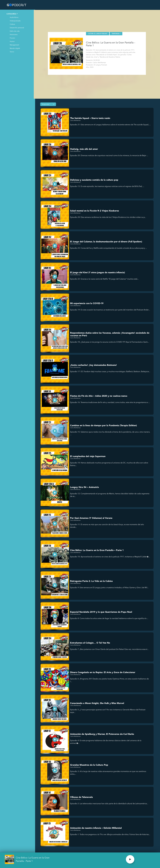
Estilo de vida (15, 31)
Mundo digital (15, 48)
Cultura (12, 24)
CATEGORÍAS (11, 14)
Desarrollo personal (17, 28)
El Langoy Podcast (101, 33)
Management (14, 45)
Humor (12, 41)
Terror (12, 52)
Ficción (12, 38)
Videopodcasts (15, 21)
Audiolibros (14, 17)
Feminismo (14, 34)
